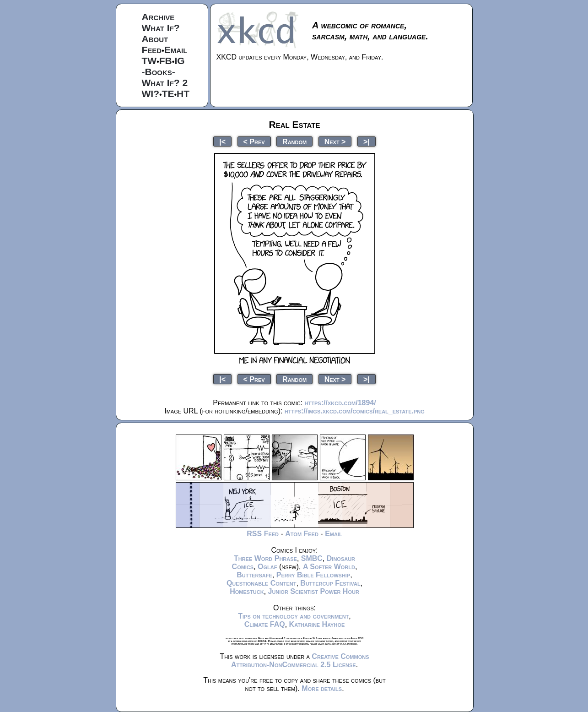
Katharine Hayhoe (317, 624)
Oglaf (267, 567)
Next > (335, 141)
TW (149, 61)
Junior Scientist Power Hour (314, 591)
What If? (161, 28)
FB (166, 61)
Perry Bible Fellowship (313, 575)
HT (183, 94)
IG (179, 61)
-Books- (159, 72)
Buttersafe (254, 575)
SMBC (312, 558)
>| (367, 141)
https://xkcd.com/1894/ (340, 403)
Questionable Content (262, 583)
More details (322, 688)
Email (176, 50)
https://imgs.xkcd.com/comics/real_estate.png (355, 411)
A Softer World (329, 567)
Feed (152, 50)
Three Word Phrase (265, 558)
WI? (151, 94)
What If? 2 (165, 83)
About (155, 39)
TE (168, 94)
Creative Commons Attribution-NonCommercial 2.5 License (300, 660)
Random (294, 141)
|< (222, 141)
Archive (158, 17)
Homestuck (247, 591)
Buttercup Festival (330, 583)
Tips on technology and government (293, 616)
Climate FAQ (265, 624)
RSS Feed (263, 534)
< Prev (254, 141)
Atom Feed (302, 534)
